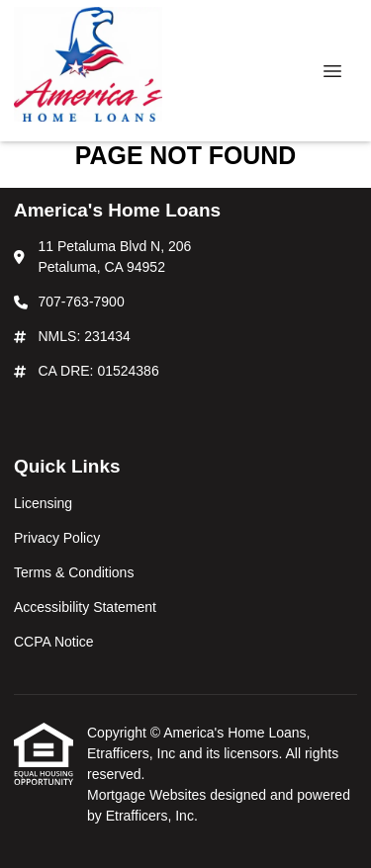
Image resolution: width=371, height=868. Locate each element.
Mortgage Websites (148, 795)
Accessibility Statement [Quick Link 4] (85, 607)
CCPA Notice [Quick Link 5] (54, 642)
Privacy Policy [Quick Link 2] (57, 538)
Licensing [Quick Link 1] (43, 503)
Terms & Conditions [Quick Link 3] (74, 572)
